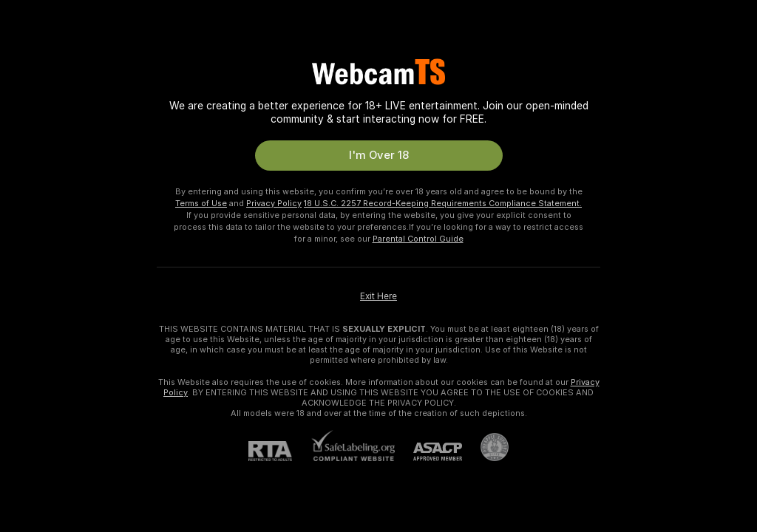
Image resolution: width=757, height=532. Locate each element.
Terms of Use (201, 203)
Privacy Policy (274, 203)
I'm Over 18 (379, 155)
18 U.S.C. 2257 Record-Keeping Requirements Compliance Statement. (443, 203)
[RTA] (279, 451)
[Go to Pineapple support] (485, 447)
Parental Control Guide (418, 239)
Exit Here (378, 296)
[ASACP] (428, 452)
